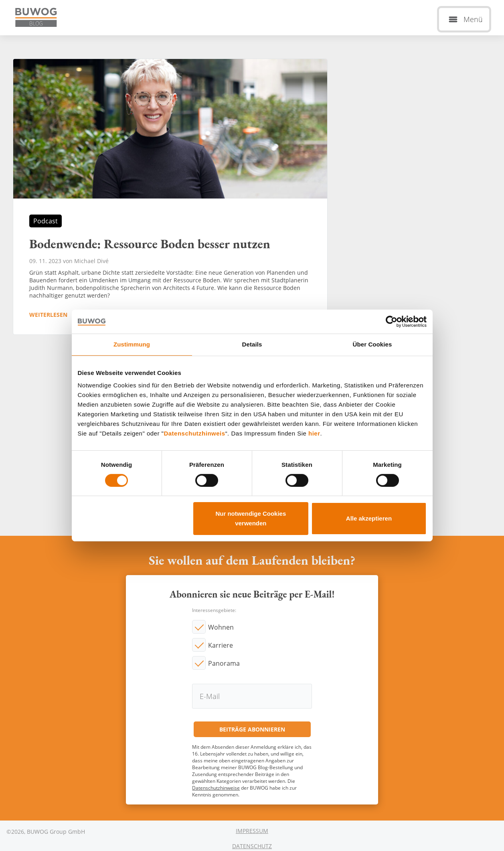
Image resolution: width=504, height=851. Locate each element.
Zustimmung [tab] (132, 344)
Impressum (252, 831)
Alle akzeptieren (369, 518)
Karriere (221, 645)
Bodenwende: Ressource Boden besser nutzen (170, 197)
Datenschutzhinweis (194, 433)
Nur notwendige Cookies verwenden (251, 518)
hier (314, 433)
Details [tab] (252, 344)
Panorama (224, 663)
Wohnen (221, 627)
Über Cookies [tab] (372, 344)
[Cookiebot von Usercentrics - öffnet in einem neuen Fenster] (392, 322)
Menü (473, 19)
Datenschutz (252, 846)
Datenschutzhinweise (216, 788)
